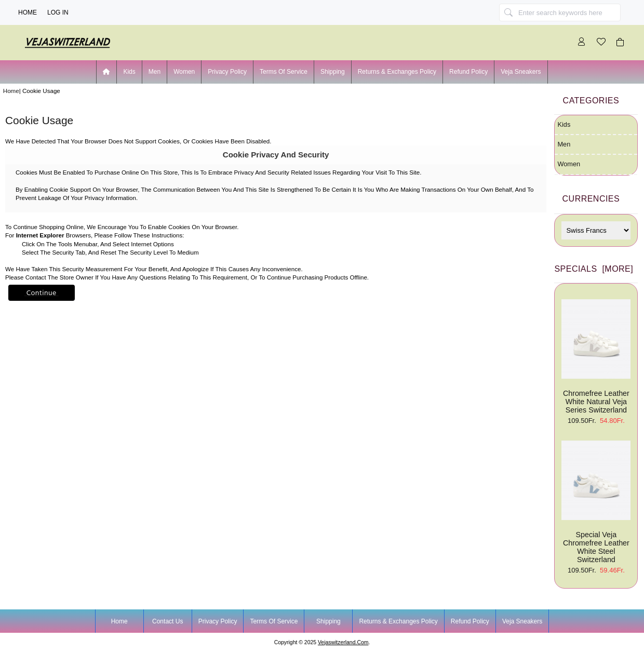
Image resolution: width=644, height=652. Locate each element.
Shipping (333, 72)
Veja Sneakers (521, 72)
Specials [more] (594, 269)
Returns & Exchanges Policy (397, 72)
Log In (58, 12)
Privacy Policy (227, 72)
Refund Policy (468, 72)
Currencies (591, 199)
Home (28, 12)
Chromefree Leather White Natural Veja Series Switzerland (596, 357)
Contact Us (167, 621)
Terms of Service (284, 72)
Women (184, 72)
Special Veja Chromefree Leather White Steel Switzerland (596, 502)
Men (155, 72)
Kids (129, 72)
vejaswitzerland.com (343, 642)
